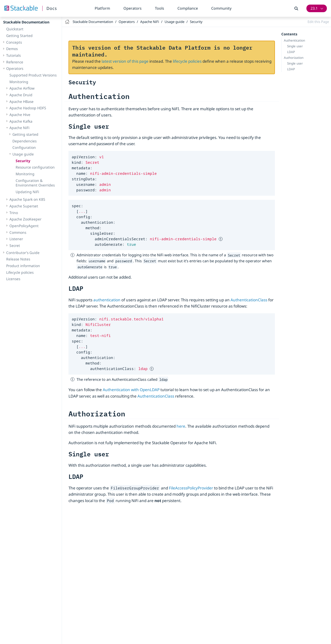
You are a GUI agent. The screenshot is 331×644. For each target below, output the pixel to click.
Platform (102, 8)
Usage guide (23, 154)
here (181, 426)
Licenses (13, 279)
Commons (18, 232)
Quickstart (15, 29)
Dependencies (24, 141)
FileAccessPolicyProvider (191, 488)
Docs (52, 8)
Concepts (14, 42)
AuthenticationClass (249, 300)
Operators (133, 8)
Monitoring (19, 82)
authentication (107, 300)
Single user (295, 46)
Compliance (188, 8)
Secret (15, 246)
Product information (23, 266)
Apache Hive (20, 115)
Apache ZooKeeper (25, 219)
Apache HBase (21, 102)
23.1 (314, 8)
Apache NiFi (19, 128)
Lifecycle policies (20, 272)
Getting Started (19, 36)
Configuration (24, 147)
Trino (14, 213)
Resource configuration (35, 167)
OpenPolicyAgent (24, 226)
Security (23, 161)
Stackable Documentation (26, 22)
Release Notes (18, 259)
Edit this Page (318, 22)
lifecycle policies (187, 61)
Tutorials (13, 55)
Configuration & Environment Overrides (35, 183)
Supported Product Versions (33, 75)
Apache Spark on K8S (27, 199)
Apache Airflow (22, 88)
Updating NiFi (27, 192)
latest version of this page (125, 61)
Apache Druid (21, 95)
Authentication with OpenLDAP (131, 390)
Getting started (25, 134)
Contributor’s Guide (23, 253)
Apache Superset (24, 206)
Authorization (294, 58)
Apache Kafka (21, 121)
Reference (15, 62)
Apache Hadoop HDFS (28, 108)
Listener (16, 239)
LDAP (291, 52)
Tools (160, 8)
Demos (12, 49)
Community (221, 8)
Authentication (294, 40)
